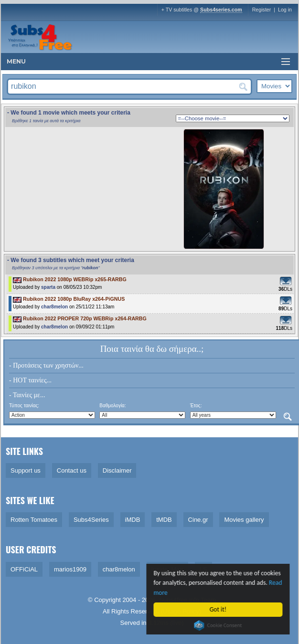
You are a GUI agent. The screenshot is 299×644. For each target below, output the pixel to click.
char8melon (54, 307)
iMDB (133, 520)
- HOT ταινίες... (30, 380)
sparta (48, 287)
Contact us (72, 470)
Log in (285, 10)
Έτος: (196, 406)
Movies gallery (244, 520)
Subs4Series (91, 520)
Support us (26, 470)
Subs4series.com (221, 10)
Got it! (219, 609)
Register (262, 10)
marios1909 (70, 569)
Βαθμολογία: (112, 406)
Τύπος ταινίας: (24, 406)
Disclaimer (117, 470)
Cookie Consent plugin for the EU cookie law (219, 625)
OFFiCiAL (24, 569)
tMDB (164, 520)
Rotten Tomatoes (34, 520)
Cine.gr (198, 520)
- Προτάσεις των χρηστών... (46, 365)
